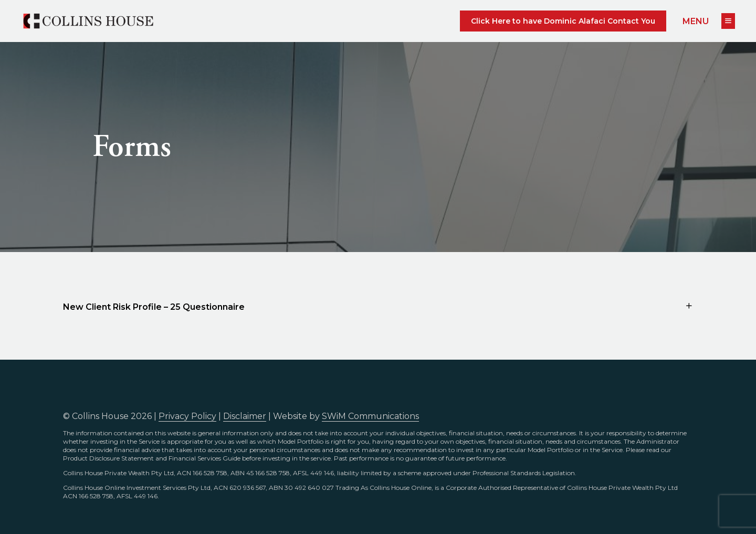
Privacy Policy (187, 416)
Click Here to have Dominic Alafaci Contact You (563, 21)
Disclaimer (245, 416)
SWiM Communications (370, 416)
